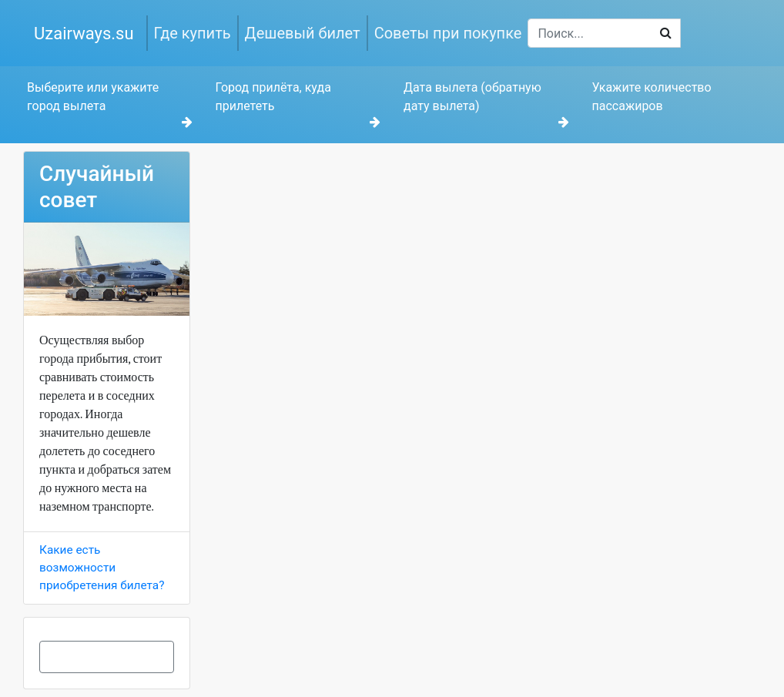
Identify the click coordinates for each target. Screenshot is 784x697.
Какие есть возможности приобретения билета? (102, 568)
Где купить (193, 33)
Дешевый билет (303, 33)
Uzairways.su (84, 34)
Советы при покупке (448, 33)
